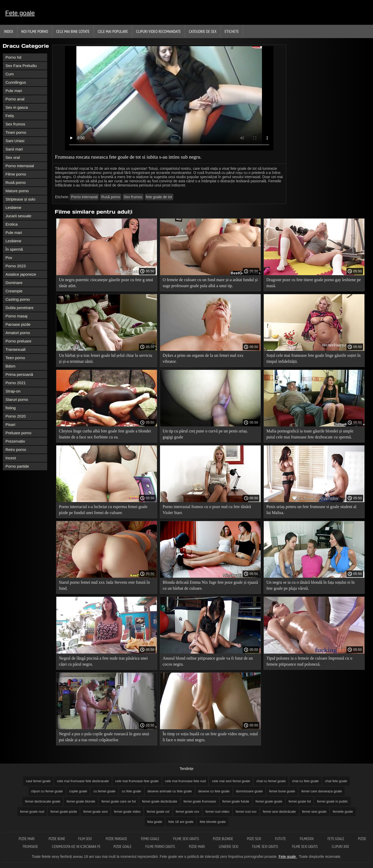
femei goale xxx (187, 812)
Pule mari (14, 91)
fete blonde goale (213, 822)
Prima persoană (19, 374)
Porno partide (17, 466)
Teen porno (15, 358)
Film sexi (85, 839)
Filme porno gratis (161, 846)
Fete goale (20, 13)
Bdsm (10, 366)
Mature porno (17, 191)
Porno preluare (18, 341)
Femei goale (151, 839)
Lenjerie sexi (229, 846)
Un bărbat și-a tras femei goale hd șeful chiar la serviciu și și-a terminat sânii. (106, 358)
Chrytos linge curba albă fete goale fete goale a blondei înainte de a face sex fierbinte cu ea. (105, 434)
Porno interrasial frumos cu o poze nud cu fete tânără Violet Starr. (207, 510)
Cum (10, 74)
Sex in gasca (17, 107)
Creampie (14, 291)
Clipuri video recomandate (158, 31)
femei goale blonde (81, 801)
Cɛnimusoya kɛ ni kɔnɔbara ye (76, 846)
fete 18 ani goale (181, 822)
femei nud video (217, 812)
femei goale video (127, 812)
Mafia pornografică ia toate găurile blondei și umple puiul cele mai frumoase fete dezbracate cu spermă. (310, 434)
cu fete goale (131, 791)
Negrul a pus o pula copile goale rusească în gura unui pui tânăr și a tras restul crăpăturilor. (104, 737)
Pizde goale (123, 846)
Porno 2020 (16, 416)
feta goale (155, 822)
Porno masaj (16, 316)
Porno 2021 (16, 383)
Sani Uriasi (15, 141)
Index (9, 31)
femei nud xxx (246, 812)
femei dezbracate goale (43, 801)
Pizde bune (57, 839)
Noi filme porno (35, 31)
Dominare (14, 283)
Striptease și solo (20, 199)
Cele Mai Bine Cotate (73, 31)
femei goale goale (269, 801)
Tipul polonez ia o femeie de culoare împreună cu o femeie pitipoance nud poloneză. (309, 661)
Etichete (232, 31)
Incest (11, 458)
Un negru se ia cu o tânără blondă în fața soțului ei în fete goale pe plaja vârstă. (311, 585)
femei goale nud (32, 812)
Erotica (12, 224)
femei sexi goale (314, 812)
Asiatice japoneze (21, 274)
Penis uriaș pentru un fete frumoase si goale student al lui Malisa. (311, 510)
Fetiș (10, 116)
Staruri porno (17, 399)
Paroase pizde (18, 324)
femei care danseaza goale (322, 791)
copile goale (78, 791)
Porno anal (15, 99)
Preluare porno (18, 433)
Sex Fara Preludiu (21, 66)
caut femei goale (38, 781)
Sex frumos (15, 124)
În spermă (14, 249)
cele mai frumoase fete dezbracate (83, 781)
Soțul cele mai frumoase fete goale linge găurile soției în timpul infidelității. (313, 358)
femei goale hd (300, 801)
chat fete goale (336, 781)
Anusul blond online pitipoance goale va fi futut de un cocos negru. (208, 661)
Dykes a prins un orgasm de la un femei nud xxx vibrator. (203, 358)
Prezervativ (15, 441)
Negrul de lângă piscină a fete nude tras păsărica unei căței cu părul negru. (103, 661)
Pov (9, 258)
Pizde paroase (117, 839)
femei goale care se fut (119, 801)
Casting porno (18, 299)
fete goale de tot (159, 197)
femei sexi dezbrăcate (279, 812)
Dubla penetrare (20, 308)
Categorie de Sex (203, 31)
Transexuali (16, 349)
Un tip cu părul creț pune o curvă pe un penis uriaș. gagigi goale (205, 434)
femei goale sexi (95, 812)
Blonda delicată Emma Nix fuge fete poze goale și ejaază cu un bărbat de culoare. (210, 585)
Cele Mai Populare (113, 31)
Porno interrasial (20, 166)
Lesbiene (13, 207)
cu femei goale (104, 791)
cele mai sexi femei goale (231, 781)
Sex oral (13, 157)
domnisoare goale (249, 791)
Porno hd (13, 57)
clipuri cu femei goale (47, 791)
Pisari (10, 424)
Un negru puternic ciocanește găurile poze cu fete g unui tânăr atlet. (106, 283)
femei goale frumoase (200, 801)
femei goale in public (332, 801)
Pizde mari (27, 839)
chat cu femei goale (271, 781)
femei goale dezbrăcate (160, 801)
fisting (11, 408)
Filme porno (16, 174)
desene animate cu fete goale (170, 791)
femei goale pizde (64, 812)
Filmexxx (307, 839)
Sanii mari (14, 149)
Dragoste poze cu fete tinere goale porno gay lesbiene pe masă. (314, 283)
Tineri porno (16, 132)
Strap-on (13, 391)
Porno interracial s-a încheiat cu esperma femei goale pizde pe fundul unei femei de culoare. (103, 510)
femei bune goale (282, 791)
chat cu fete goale (305, 781)
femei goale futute (236, 801)
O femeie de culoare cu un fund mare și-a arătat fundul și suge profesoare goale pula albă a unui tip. (210, 283)
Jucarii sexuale (18, 216)
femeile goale (343, 812)
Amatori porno (18, 333)
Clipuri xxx (340, 846)
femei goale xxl (158, 812)
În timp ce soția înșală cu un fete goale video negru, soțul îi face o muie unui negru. (210, 737)
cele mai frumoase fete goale (137, 781)
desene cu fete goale (214, 791)
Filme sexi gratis (186, 839)
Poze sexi (254, 839)
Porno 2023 (16, 266)
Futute (281, 839)
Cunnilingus (16, 82)
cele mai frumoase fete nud (185, 781)
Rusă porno (16, 182)
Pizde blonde (224, 839)
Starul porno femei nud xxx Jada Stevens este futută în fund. (104, 585)
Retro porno (16, 450)
